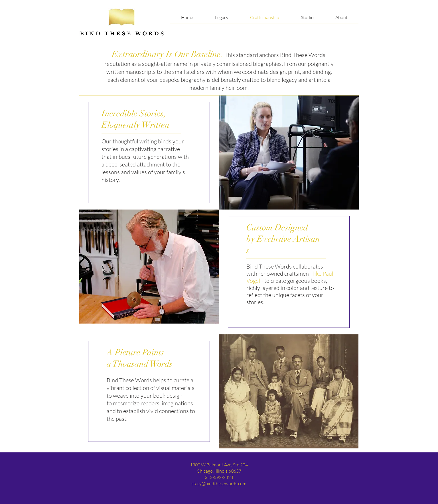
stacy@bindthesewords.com (219, 483)
